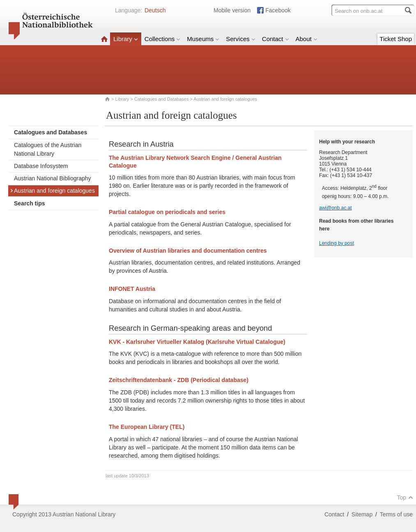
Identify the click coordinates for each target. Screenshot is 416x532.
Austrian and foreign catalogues (52, 191)
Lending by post (337, 243)
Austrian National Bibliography (53, 178)
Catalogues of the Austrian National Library (48, 149)
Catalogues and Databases (162, 99)
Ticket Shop (396, 39)
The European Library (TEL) (147, 427)
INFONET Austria (132, 289)
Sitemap (362, 514)
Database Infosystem (41, 166)
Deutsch (155, 10)
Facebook (278, 10)
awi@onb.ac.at (336, 208)
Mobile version (232, 10)
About (307, 39)
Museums (203, 39)
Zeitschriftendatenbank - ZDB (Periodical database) (179, 380)
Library (126, 39)
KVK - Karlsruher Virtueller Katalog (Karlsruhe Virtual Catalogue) (197, 342)
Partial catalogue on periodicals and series (167, 212)
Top (405, 497)
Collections (162, 39)
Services (241, 39)
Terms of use (396, 514)
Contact (276, 39)
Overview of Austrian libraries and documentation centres (188, 251)
